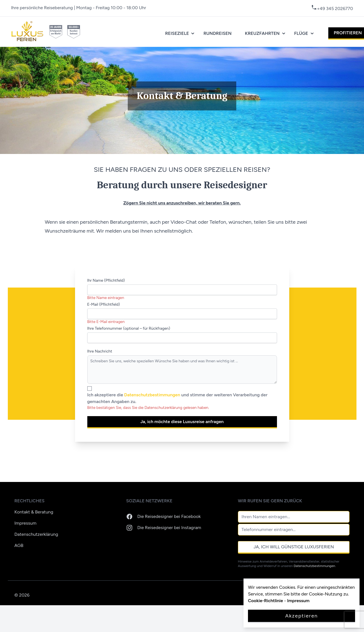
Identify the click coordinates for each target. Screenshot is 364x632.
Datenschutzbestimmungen (153, 395)
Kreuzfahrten (266, 33)
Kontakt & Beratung (34, 512)
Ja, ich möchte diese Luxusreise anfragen (182, 422)
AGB (19, 545)
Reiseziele (180, 33)
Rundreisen (217, 33)
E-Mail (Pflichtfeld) (104, 304)
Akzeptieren (302, 616)
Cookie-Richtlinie (266, 601)
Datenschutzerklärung (36, 534)
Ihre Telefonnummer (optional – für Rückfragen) (129, 328)
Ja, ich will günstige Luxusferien (294, 547)
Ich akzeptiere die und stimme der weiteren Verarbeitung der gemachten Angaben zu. (177, 398)
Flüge (305, 33)
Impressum (26, 523)
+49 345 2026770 (335, 9)
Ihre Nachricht (100, 351)
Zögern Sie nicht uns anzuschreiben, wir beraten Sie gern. (182, 203)
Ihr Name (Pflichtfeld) (106, 280)
